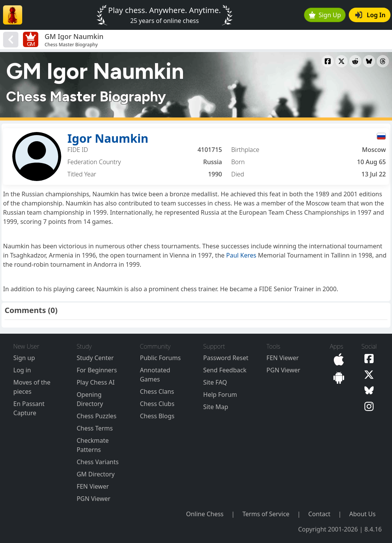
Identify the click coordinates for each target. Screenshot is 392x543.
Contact (319, 514)
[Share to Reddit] (355, 61)
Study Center (95, 358)
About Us (362, 514)
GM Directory (96, 474)
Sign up (24, 358)
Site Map (216, 407)
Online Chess (205, 514)
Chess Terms (95, 428)
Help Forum (220, 395)
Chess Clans (157, 391)
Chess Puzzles (96, 416)
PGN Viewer (93, 499)
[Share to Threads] (383, 61)
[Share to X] (341, 61)
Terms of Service (266, 514)
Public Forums (160, 358)
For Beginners (97, 370)
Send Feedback (225, 370)
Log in (22, 370)
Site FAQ (215, 382)
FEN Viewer (93, 486)
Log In (370, 15)
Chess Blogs (157, 416)
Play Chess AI (96, 382)
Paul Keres (241, 255)
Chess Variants (98, 462)
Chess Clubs (157, 404)
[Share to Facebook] (328, 61)
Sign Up (325, 15)
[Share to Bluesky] (369, 61)
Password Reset (226, 358)
